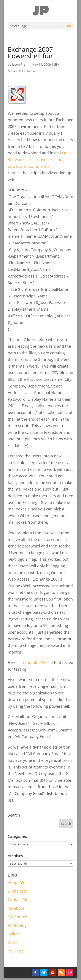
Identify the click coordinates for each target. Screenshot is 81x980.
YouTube (16, 951)
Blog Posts (17, 891)
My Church (17, 917)
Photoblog (17, 925)
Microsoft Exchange (22, 71)
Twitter (14, 934)
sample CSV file (39, 662)
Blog (57, 64)
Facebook (16, 908)
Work (13, 942)
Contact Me (18, 899)
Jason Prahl (20, 64)
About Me (17, 882)
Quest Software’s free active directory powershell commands (40, 159)
